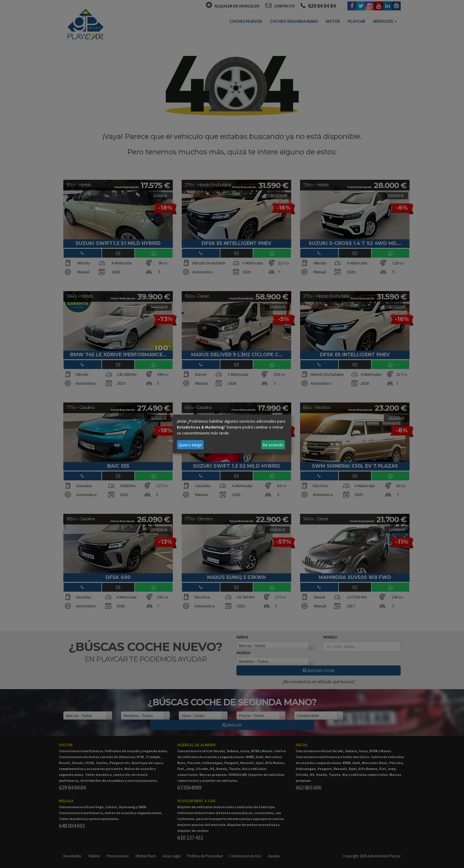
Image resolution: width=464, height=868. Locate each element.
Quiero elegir (190, 445)
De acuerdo (273, 445)
